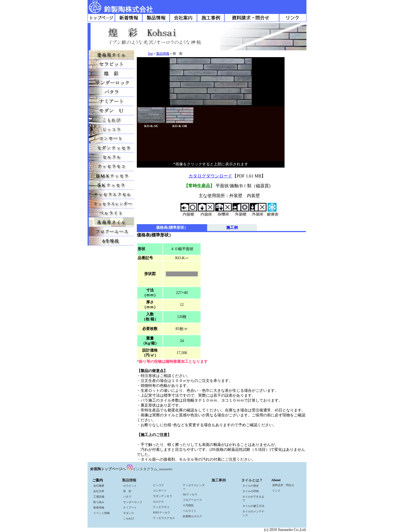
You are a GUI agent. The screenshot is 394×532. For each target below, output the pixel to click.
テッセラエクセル (164, 518)
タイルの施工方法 (253, 506)
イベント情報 (102, 513)
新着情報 (99, 508)
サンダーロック (133, 502)
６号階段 (188, 505)
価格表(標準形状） (172, 228)
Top (150, 54)
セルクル (158, 502)
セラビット (130, 486)
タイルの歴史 (251, 486)
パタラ (127, 497)
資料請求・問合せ (283, 485)
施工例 (232, 228)
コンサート (160, 491)
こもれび (129, 518)
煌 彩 (127, 491)
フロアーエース (192, 500)
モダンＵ (129, 513)
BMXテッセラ (162, 512)
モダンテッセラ (163, 496)
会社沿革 (99, 491)
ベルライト (190, 511)
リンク (276, 491)
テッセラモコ (161, 507)
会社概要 (99, 486)
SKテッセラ (190, 494)
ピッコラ (158, 485)
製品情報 (163, 54)
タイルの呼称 (251, 491)
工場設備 (99, 497)
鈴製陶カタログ (192, 516)
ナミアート (130, 508)
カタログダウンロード (210, 176)
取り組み (99, 502)
